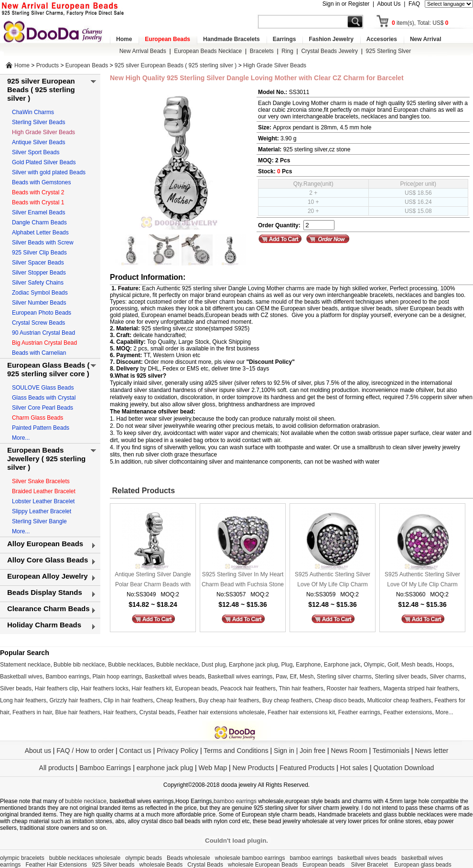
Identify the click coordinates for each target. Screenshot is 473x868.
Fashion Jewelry (331, 39)
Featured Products (307, 768)
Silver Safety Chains (38, 283)
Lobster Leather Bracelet (43, 501)
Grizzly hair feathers (75, 700)
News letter (431, 751)
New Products (253, 768)
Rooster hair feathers (354, 688)
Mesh (306, 677)
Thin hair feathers (301, 688)
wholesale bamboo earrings (250, 858)
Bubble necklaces (130, 665)
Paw (281, 677)
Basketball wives (21, 677)
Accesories (382, 39)
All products (57, 768)
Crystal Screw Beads (38, 323)
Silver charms (447, 677)
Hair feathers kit (151, 688)
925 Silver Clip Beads (39, 253)
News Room (350, 751)
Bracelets (262, 51)
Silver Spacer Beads (38, 263)
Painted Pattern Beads (41, 428)
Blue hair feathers (77, 712)
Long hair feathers (23, 700)
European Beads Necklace (208, 51)
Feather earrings (359, 712)
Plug (287, 665)
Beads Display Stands (45, 592)
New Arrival (426, 39)
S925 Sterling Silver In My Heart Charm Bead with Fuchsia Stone (243, 579)
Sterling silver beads (400, 677)
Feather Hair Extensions (56, 865)
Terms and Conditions (236, 751)
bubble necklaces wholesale (85, 858)
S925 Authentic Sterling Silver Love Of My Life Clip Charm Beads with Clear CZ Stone (333, 580)
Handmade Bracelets (231, 39)
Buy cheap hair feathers (229, 700)
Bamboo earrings (67, 677)
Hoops (444, 665)
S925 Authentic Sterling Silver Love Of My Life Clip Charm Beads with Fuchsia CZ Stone (422, 580)
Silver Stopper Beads (39, 273)
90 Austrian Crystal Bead (43, 333)
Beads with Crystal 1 (38, 202)
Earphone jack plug (253, 665)
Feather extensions (408, 712)
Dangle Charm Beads (39, 222)
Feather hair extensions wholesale (221, 712)
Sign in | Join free (300, 751)
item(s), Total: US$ (420, 23)
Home (124, 39)
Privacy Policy (177, 751)
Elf (293, 677)
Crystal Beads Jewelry (329, 51)
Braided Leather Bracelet (44, 491)
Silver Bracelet (371, 865)
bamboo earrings (235, 801)
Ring (287, 51)
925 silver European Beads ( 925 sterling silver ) (176, 65)
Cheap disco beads (339, 700)
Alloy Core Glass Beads (48, 560)
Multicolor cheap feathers (399, 700)
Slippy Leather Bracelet (42, 511)
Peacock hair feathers (248, 688)
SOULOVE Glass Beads (43, 388)
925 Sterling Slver (389, 51)
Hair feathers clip (56, 688)
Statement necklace (25, 665)
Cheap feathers (176, 700)
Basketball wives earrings (240, 677)
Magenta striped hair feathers (420, 688)
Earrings (285, 39)
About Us (389, 4)
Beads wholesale (188, 858)
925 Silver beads (113, 865)
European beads (196, 688)
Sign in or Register (346, 4)
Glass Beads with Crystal (44, 398)
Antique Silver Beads (38, 142)
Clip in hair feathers (128, 700)
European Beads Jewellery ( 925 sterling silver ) (46, 459)
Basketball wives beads (175, 677)
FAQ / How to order (85, 751)
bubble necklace (86, 801)
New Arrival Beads (143, 51)
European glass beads (423, 865)
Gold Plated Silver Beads (44, 162)
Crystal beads (157, 712)
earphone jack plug (165, 768)
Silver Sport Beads (36, 152)
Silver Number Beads (39, 303)
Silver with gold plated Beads (49, 172)
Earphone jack (342, 665)
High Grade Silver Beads (275, 65)
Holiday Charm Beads (44, 625)
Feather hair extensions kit (301, 712)
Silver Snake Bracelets (41, 481)
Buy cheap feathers (287, 700)
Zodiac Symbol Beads (40, 293)
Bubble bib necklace (79, 665)
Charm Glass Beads (38, 418)
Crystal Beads (205, 865)
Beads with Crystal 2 (38, 192)
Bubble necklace (177, 665)
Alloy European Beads (45, 544)
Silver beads (16, 688)
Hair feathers (120, 712)
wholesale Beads (161, 865)
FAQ (414, 4)
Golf (393, 665)
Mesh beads (417, 665)
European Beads (167, 39)
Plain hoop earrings (117, 677)
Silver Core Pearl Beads (43, 408)
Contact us (135, 751)
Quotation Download (404, 768)
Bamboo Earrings (105, 768)
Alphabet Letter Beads (40, 233)
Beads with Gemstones (41, 182)
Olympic (374, 665)
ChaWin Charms (33, 112)
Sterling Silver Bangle (39, 521)
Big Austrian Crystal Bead (44, 343)
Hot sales (354, 768)
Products (48, 65)
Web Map (213, 768)
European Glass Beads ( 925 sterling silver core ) (48, 369)
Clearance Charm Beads (48, 609)
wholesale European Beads (263, 865)
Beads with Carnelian (39, 353)
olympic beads (144, 858)
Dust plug (214, 665)
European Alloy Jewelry (48, 576)
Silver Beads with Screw (43, 243)
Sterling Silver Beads (38, 122)
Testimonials (391, 751)
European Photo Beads (42, 313)
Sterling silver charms (344, 677)
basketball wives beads (367, 858)
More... (21, 438)
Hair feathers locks (104, 688)
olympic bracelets (22, 858)
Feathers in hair (32, 712)
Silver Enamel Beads (38, 212)
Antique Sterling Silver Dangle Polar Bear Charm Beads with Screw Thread (153, 580)
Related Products (142, 491)
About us (38, 751)
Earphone (308, 665)
